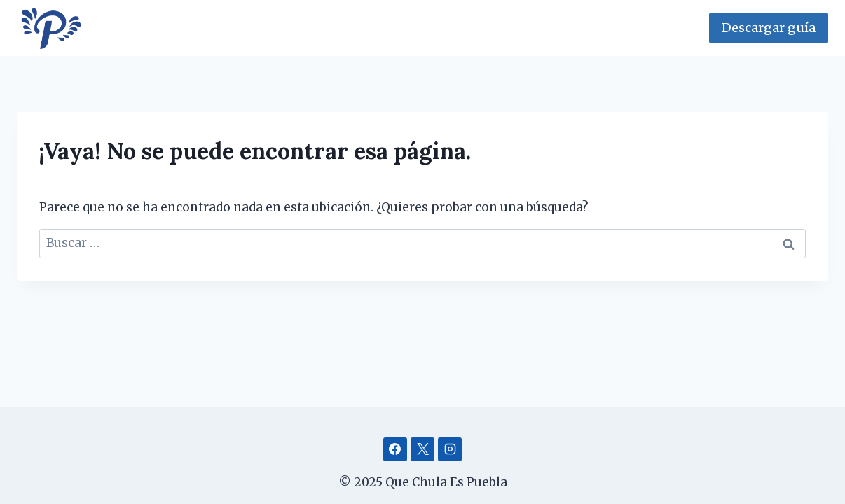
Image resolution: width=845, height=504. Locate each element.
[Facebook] (395, 449)
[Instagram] (450, 449)
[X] (422, 449)
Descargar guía (769, 28)
